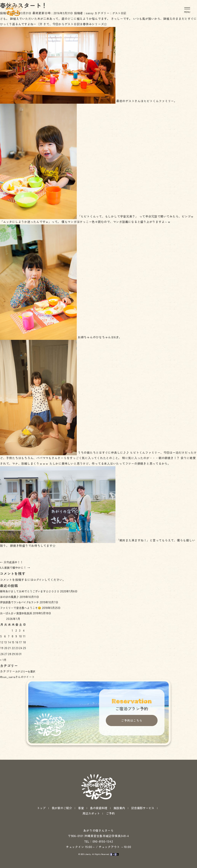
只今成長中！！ (13, 562)
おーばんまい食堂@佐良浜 (17, 613)
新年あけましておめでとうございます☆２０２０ (32, 591)
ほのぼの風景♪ (10, 597)
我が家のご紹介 (62, 800)
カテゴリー (8, 671)
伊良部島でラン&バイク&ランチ (21, 602)
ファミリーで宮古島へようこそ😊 (22, 608)
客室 (81, 800)
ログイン (39, 580)
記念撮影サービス (143, 800)
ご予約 (110, 805)
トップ (41, 800)
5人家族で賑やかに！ (16, 567)
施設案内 (119, 800)
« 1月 (4, 660)
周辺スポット (91, 805)
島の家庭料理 (99, 800)
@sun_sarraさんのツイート (19, 677)
